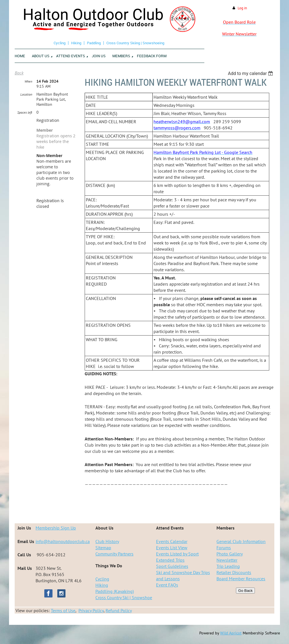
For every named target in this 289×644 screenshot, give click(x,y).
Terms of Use (63, 610)
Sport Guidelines (172, 566)
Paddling (94, 43)
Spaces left (25, 112)
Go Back (245, 591)
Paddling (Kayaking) (115, 591)
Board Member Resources (241, 579)
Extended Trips (170, 560)
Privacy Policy (91, 610)
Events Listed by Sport (177, 554)
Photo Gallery (230, 554)
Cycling (60, 43)
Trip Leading (228, 566)
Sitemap (103, 548)
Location (26, 94)
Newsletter (227, 560)
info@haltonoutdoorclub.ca (63, 541)
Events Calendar (172, 541)
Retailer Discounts (234, 572)
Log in (242, 8)
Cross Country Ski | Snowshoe (124, 597)
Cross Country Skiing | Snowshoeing (135, 43)
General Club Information (241, 541)
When (28, 81)
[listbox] (251, 73)
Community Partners (114, 554)
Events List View (172, 548)
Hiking (76, 43)
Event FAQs (167, 585)
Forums (224, 548)
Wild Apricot (231, 633)
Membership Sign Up (56, 528)
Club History (107, 541)
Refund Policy (119, 610)
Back (19, 73)
